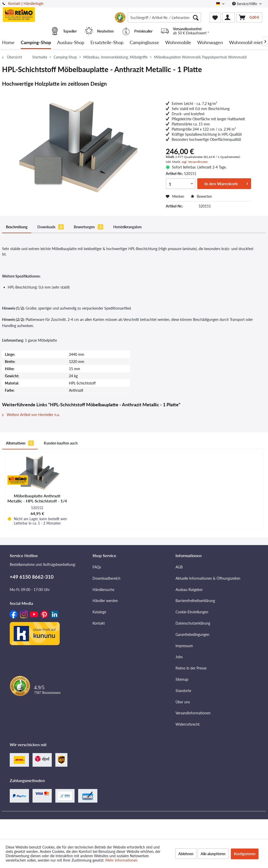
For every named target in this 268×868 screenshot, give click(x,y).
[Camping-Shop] (36, 43)
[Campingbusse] (144, 43)
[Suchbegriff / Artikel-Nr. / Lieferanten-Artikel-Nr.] (164, 17)
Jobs (179, 657)
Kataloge (99, 612)
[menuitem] (164, 17)
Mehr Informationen (121, 860)
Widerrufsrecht (188, 724)
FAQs (97, 567)
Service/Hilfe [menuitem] (245, 4)
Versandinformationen (193, 713)
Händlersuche (103, 590)
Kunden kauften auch (61, 443)
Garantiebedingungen (192, 634)
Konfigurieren (245, 854)
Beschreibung (17, 227)
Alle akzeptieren (213, 854)
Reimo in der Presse (191, 668)
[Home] (8, 43)
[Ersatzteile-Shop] (107, 43)
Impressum (184, 646)
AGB (179, 567)
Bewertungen (89, 227)
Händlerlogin (34, 3)
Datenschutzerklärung (193, 623)
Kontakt (14, 3)
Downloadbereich (106, 578)
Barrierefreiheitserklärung (195, 601)
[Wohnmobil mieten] (248, 43)
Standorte (183, 691)
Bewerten (201, 196)
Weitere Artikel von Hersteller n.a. (31, 415)
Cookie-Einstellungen (192, 612)
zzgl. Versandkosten (195, 162)
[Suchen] (196, 17)
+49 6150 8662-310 (32, 577)
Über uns (183, 702)
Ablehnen (186, 854)
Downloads (51, 227)
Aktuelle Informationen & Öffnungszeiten (208, 578)
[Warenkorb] (249, 17)
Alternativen (20, 443)
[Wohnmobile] (178, 43)
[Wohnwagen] (210, 43)
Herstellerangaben (127, 227)
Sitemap (182, 679)
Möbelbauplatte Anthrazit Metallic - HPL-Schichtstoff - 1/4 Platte (37, 498)
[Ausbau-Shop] (71, 43)
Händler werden (105, 601)
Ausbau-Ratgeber (189, 590)
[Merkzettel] (215, 17)
